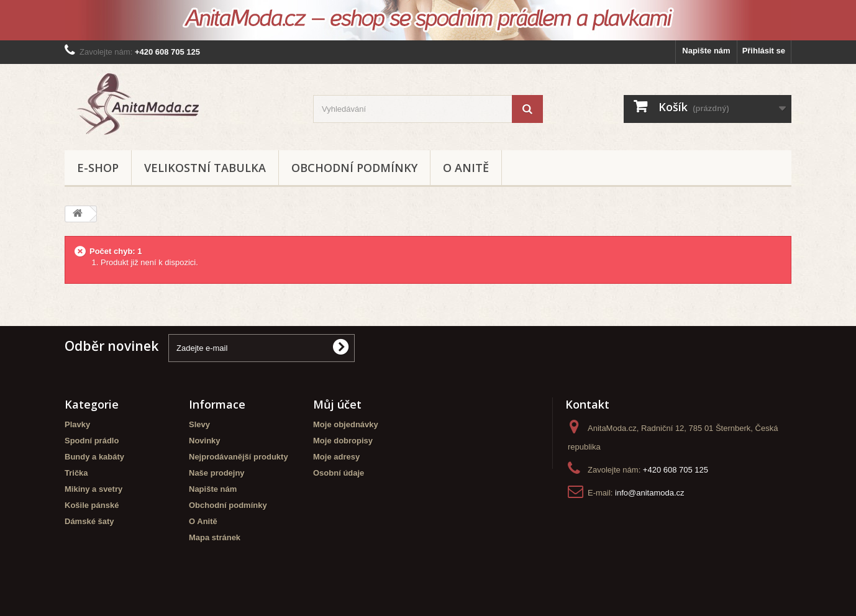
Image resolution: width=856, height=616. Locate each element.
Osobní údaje (339, 473)
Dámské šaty (89, 521)
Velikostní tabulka (205, 168)
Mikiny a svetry (93, 489)
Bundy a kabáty (94, 457)
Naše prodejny (217, 473)
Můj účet (337, 404)
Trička (76, 473)
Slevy (199, 424)
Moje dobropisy (343, 441)
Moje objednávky (346, 424)
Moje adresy (336, 457)
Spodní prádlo (92, 441)
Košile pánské (92, 505)
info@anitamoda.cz (649, 493)
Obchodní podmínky (354, 168)
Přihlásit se (764, 51)
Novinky (205, 441)
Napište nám (706, 51)
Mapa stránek (215, 537)
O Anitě (466, 168)
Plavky (77, 424)
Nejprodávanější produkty (239, 457)
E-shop (98, 168)
